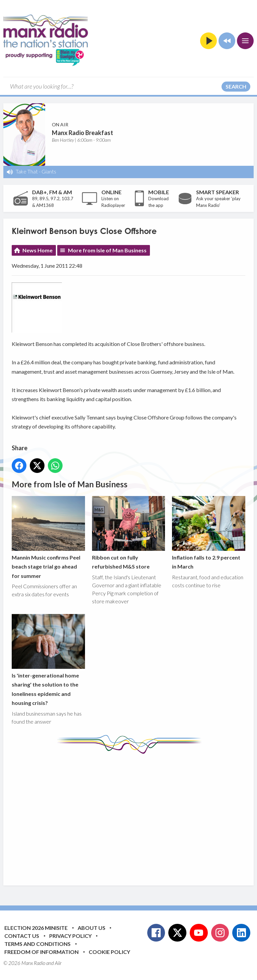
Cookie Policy (109, 952)
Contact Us (22, 936)
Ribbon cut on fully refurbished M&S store (129, 533)
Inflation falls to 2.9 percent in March (209, 533)
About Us (92, 928)
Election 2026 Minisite (36, 928)
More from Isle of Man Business (107, 250)
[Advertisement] (134, 815)
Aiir (58, 963)
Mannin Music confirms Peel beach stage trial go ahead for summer (48, 537)
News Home (37, 250)
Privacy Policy (70, 936)
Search (236, 86)
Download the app (158, 202)
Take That (27, 171)
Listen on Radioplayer (113, 202)
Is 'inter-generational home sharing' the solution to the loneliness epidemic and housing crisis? (48, 660)
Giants (49, 171)
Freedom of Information (41, 952)
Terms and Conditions (37, 944)
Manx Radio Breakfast (82, 133)
